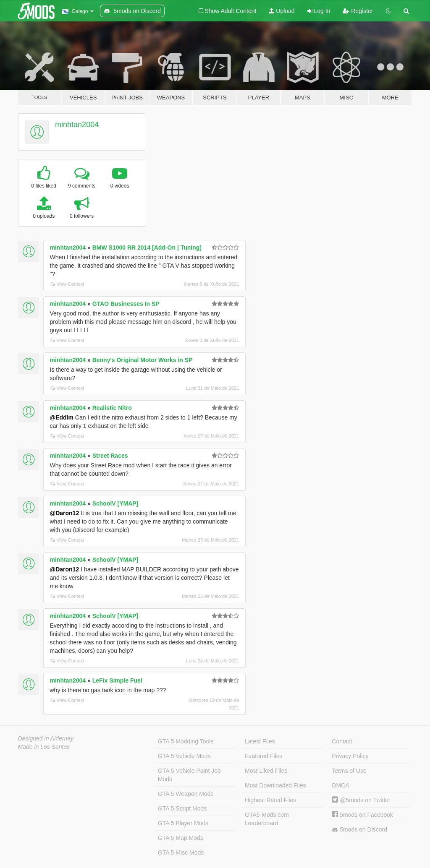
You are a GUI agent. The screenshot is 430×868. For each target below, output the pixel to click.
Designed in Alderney (46, 738)
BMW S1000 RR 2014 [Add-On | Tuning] (147, 248)
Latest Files (260, 741)
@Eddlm (62, 417)
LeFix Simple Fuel (117, 680)
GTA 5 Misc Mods (181, 852)
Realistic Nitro (112, 408)
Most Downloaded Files (275, 785)
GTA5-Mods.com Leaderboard (267, 819)
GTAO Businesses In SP (126, 304)
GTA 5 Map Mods (181, 838)
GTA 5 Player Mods (183, 823)
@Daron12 (65, 513)
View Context (67, 284)
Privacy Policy (350, 756)
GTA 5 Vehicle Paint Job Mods (189, 775)
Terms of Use (349, 771)
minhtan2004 (77, 125)
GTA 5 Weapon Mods (186, 794)
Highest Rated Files (270, 800)
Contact (342, 741)
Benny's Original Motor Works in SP (143, 360)
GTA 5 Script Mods (182, 808)
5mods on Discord (359, 830)
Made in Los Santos (44, 747)
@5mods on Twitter (361, 800)
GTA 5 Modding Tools (186, 741)
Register (358, 11)
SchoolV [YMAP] (115, 503)
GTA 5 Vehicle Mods (184, 756)
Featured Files (264, 756)
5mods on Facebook (362, 815)
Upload (282, 11)
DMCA (340, 785)
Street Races (110, 456)
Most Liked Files (266, 771)
